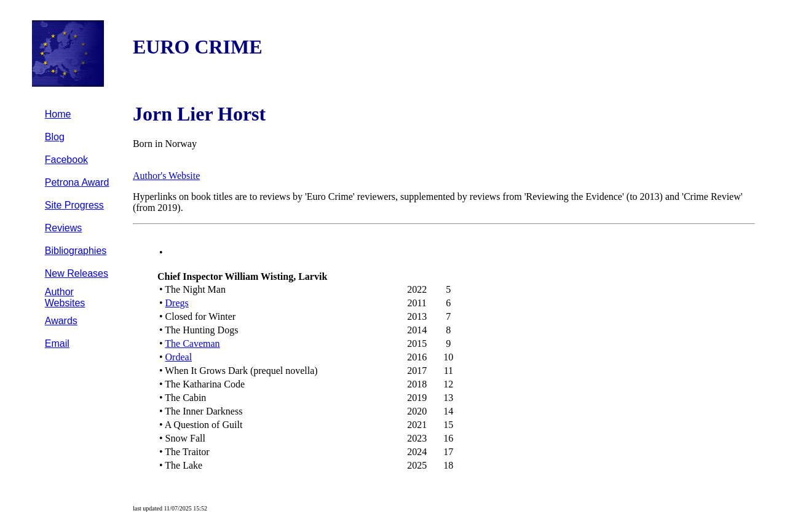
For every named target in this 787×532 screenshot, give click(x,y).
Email (57, 343)
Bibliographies (76, 251)
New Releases (77, 273)
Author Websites (65, 297)
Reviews (63, 228)
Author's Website (166, 176)
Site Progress (74, 205)
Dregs (177, 303)
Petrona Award (77, 182)
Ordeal (179, 357)
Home (58, 114)
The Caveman (192, 343)
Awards (61, 321)
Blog (55, 137)
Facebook (66, 160)
